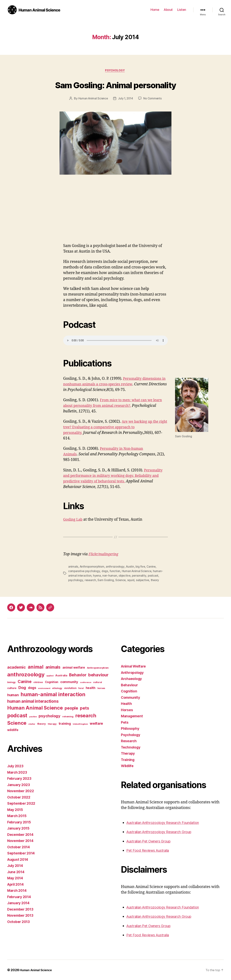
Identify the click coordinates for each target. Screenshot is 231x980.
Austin (132, 567)
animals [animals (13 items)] (53, 667)
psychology (76, 580)
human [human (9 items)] (13, 695)
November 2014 (22, 841)
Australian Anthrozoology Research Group (163, 832)
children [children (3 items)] (38, 682)
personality (141, 576)
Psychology (116, 71)
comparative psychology (85, 572)
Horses (127, 710)
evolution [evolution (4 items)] (70, 688)
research (91, 580)
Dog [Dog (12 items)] (22, 687)
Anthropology (133, 672)
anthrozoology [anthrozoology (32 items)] (26, 674)
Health (127, 704)
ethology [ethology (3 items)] (57, 688)
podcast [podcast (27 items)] (17, 715)
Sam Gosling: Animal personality (115, 85)
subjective (144, 580)
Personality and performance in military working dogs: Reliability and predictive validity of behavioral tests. (114, 476)
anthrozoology (117, 567)
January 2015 (19, 828)
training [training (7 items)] (65, 723)
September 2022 (22, 803)
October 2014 (20, 847)
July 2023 (16, 766)
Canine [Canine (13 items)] (25, 681)
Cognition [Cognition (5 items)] (52, 682)
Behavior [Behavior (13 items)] (78, 675)
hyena (97, 576)
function (116, 572)
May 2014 (16, 878)
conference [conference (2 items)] (86, 682)
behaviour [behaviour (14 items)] (98, 675)
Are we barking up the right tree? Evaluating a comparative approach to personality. (112, 428)
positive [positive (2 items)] (33, 717)
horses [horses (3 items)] (101, 688)
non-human (110, 576)
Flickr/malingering (105, 555)
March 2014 (18, 890)
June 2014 (17, 872)
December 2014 (22, 834)
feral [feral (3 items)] (81, 688)
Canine (154, 567)
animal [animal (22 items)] (36, 667)
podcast (155, 576)
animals (73, 567)
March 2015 (18, 816)
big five (143, 567)
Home (155, 10)
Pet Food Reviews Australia (150, 850)
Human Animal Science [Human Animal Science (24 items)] (35, 708)
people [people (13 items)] (71, 708)
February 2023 (20, 778)
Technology (132, 747)
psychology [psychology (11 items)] (49, 716)
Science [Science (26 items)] (17, 723)
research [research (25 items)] (86, 715)
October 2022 (20, 797)
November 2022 (22, 791)
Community (131, 697)
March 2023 (18, 772)
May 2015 (16, 809)
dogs (106, 572)
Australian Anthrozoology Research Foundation (167, 822)
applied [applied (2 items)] (50, 676)
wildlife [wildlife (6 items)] (13, 730)
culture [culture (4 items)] (12, 688)
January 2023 (20, 785)
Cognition (130, 691)
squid (132, 580)
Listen (182, 10)
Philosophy (131, 728)
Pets (125, 722)
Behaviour (130, 685)
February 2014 (20, 897)
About (168, 10)
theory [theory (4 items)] (42, 724)
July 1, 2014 (126, 99)
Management (133, 716)
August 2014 (19, 859)
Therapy (129, 753)
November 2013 (22, 915)
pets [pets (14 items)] (84, 708)
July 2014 (16, 866)
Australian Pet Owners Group (152, 841)
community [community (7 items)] (69, 682)
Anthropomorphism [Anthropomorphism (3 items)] (98, 668)
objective (126, 576)
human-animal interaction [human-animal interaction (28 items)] (53, 694)
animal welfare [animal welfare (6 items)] (74, 667)
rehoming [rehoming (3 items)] (68, 716)
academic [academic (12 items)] (17, 667)
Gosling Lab (74, 520)
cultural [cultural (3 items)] (98, 682)
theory (157, 580)
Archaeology (133, 679)
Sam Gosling (106, 580)
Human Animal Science (92, 99)
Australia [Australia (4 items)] (61, 675)
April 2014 (17, 884)
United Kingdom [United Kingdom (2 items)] (80, 724)
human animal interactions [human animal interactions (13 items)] (33, 701)
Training (128, 759)
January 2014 (20, 903)
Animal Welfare (135, 666)
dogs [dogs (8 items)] (32, 688)
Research (129, 741)
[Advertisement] (115, 217)
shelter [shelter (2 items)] (32, 724)
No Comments (153, 99)
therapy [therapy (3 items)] (52, 724)
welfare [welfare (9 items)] (96, 723)
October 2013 (20, 921)
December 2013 (22, 909)
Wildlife (128, 766)
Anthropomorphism (93, 567)
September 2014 (22, 853)
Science (122, 580)
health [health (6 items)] (91, 688)
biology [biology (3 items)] (11, 682)
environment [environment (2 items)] (44, 688)
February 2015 (20, 822)
